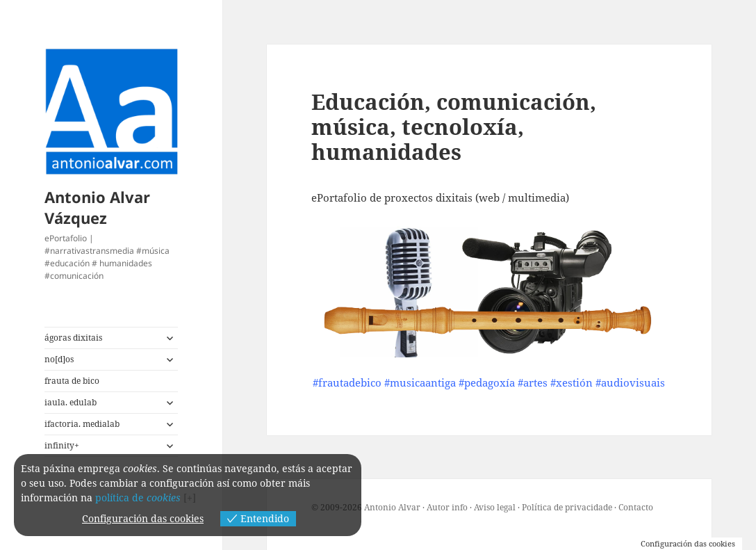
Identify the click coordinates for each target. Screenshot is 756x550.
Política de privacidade (567, 507)
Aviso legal (495, 507)
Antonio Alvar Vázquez (97, 207)
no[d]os (59, 359)
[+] (190, 498)
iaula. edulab (71, 402)
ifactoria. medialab (82, 424)
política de (138, 498)
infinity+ (62, 445)
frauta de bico (72, 381)
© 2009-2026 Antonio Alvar (366, 507)
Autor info (447, 507)
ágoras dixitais (73, 338)
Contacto (636, 507)
